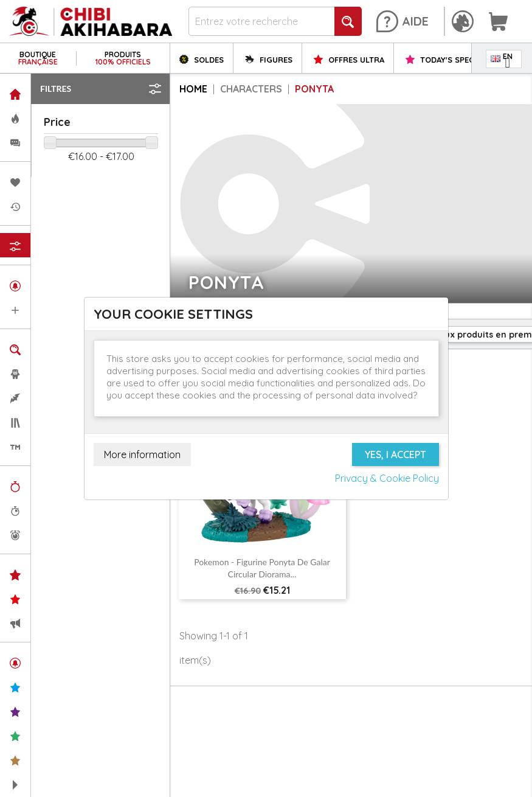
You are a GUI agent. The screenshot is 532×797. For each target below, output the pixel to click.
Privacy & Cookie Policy (387, 478)
